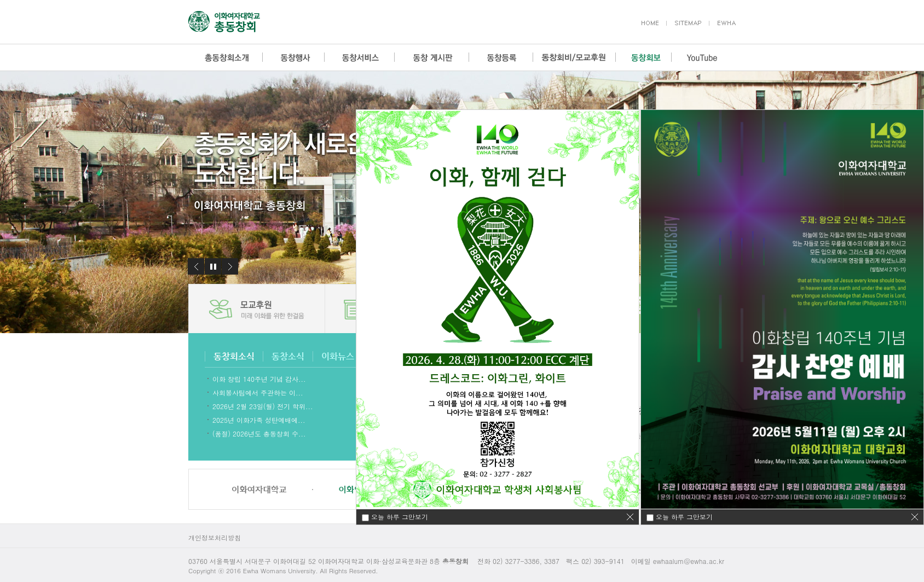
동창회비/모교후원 (574, 57)
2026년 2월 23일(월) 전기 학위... (263, 406)
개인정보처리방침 (215, 537)
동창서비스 (360, 57)
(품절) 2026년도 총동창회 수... (259, 433)
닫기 (915, 517)
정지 (213, 266)
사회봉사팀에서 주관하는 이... (258, 392)
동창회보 (643, 57)
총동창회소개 (226, 57)
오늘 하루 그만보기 (684, 517)
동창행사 (294, 57)
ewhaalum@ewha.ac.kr (689, 561)
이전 (196, 266)
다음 (230, 266)
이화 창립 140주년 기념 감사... (259, 378)
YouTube (702, 57)
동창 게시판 (432, 57)
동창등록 (501, 57)
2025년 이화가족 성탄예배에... (259, 419)
